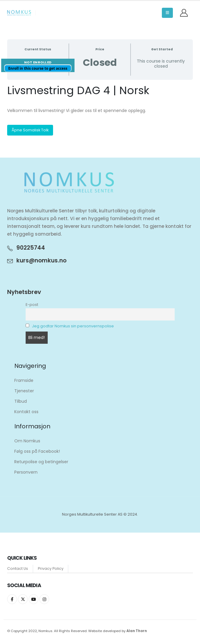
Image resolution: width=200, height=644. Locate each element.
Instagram (44, 599)
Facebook (12, 599)
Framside (24, 380)
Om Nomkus (27, 441)
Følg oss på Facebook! (37, 451)
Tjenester (24, 391)
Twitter (23, 599)
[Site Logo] (19, 13)
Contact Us (18, 568)
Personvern (26, 472)
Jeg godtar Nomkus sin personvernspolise (73, 326)
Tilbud (21, 401)
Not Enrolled (38, 62)
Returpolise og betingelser (41, 462)
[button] (167, 13)
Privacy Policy (51, 568)
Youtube (34, 599)
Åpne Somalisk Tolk (30, 130)
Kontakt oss (26, 412)
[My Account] (184, 13)
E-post (32, 305)
